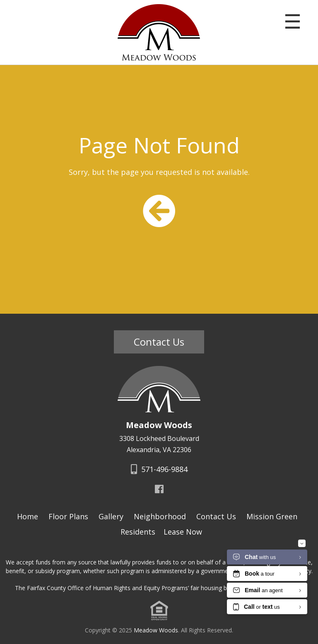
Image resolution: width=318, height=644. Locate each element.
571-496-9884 (159, 469)
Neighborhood (160, 516)
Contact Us (159, 342)
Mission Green (272, 516)
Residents (138, 532)
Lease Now (183, 532)
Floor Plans (68, 516)
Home (28, 516)
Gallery (111, 516)
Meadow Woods (156, 630)
